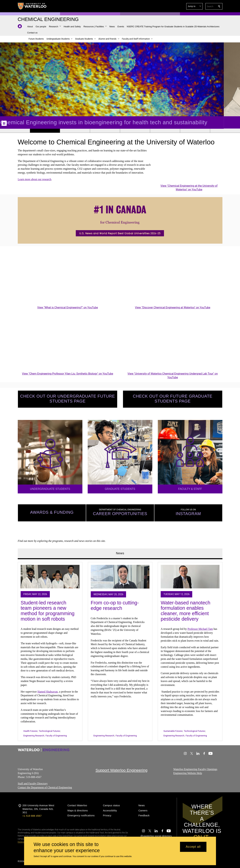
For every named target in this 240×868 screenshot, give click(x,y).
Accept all (193, 847)
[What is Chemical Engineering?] (68, 277)
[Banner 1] (15, 131)
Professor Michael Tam (200, 629)
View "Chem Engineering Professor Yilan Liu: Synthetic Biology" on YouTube (67, 373)
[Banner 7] (195, 131)
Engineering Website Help (188, 773)
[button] (194, 6)
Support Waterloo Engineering (121, 770)
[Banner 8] (225, 131)
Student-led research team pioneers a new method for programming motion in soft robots (48, 611)
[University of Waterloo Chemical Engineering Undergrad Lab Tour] (173, 343)
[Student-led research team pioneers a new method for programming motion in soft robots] (50, 577)
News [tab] (120, 553)
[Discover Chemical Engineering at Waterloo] (173, 277)
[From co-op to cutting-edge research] (120, 577)
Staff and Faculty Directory (33, 784)
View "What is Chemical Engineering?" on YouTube (68, 307)
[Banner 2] (45, 131)
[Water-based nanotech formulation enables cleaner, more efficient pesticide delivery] (190, 577)
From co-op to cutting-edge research (115, 605)
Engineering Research (34, 736)
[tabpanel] (120, 650)
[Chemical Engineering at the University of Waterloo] (189, 166)
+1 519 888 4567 (32, 816)
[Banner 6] (165, 131)
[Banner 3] (75, 131)
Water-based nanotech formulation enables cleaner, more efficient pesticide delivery (186, 611)
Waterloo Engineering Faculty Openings (195, 769)
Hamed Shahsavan (48, 692)
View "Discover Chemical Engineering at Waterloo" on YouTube (173, 307)
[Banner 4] (105, 131)
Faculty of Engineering (56, 736)
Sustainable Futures (173, 731)
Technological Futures (49, 731)
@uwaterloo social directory (156, 836)
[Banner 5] (135, 131)
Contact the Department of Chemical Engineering (45, 788)
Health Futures (30, 731)
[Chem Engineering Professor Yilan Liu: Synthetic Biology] (68, 343)
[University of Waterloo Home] (32, 6)
